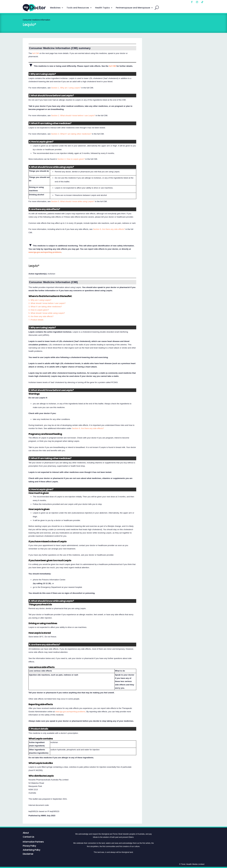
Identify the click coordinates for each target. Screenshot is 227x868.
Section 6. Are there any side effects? (109, 229)
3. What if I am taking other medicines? (45, 307)
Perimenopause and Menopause (133, 8)
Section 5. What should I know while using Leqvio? (73, 201)
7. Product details (36, 320)
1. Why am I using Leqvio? (40, 300)
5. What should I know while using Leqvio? (47, 313)
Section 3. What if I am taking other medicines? (71, 134)
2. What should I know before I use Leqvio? (47, 303)
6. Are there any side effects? (41, 316)
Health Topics (102, 8)
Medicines (55, 8)
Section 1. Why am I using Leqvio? (66, 88)
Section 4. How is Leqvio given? (71, 159)
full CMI (36, 53)
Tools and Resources (78, 8)
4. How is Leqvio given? (39, 310)
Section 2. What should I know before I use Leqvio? (73, 115)
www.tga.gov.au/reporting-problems (45, 252)
